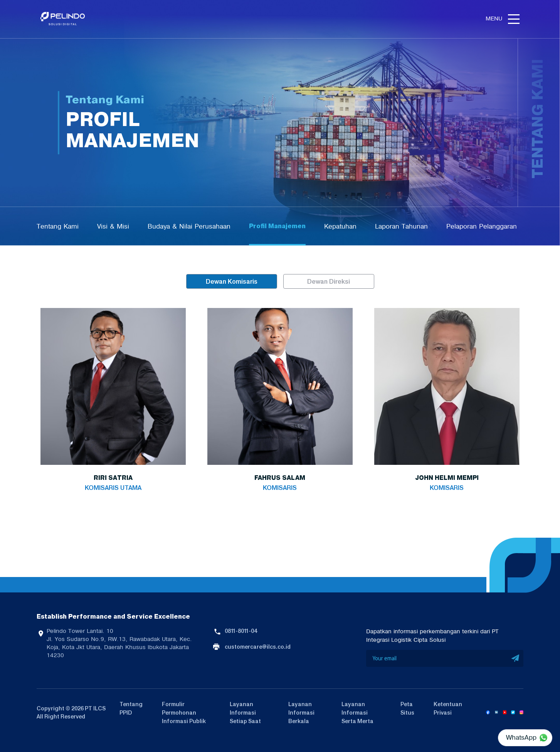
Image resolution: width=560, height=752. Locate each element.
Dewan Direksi (329, 281)
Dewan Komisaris (232, 281)
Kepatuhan (340, 226)
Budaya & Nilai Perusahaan (189, 226)
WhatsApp (521, 737)
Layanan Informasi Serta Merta (357, 713)
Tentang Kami (58, 226)
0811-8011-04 (241, 631)
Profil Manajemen (277, 226)
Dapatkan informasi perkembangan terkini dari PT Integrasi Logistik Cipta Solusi (432, 636)
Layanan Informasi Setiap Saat (245, 713)
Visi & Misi (113, 226)
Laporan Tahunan (401, 226)
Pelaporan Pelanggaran (482, 226)
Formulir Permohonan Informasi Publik (184, 713)
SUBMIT (516, 658)
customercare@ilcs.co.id (258, 647)
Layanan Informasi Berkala (301, 713)
